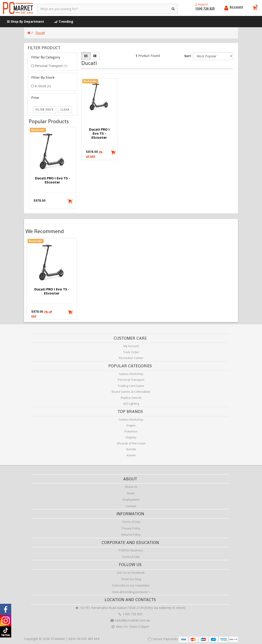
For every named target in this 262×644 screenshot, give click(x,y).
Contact (131, 506)
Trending (64, 21)
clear (65, 110)
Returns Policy (131, 535)
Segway (131, 437)
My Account (131, 346)
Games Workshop (131, 374)
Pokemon (131, 431)
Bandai (131, 449)
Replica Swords (131, 398)
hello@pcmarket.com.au (130, 620)
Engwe (131, 425)
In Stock (43, 86)
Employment (131, 499)
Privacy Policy (131, 528)
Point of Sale (131, 557)
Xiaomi (131, 455)
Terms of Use (131, 522)
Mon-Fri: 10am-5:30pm (130, 627)
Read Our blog (131, 579)
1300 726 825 (130, 614)
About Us (131, 487)
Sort (188, 56)
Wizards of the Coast (131, 443)
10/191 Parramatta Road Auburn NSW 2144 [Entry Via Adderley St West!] (130, 608)
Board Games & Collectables (131, 392)
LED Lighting (131, 403)
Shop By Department (26, 21)
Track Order (131, 352)
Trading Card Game (131, 386)
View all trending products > (131, 592)
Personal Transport (51, 66)
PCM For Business (131, 550)
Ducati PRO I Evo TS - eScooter (53, 180)
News (131, 493)
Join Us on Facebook (131, 573)
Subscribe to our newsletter (131, 585)
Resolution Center (131, 358)
